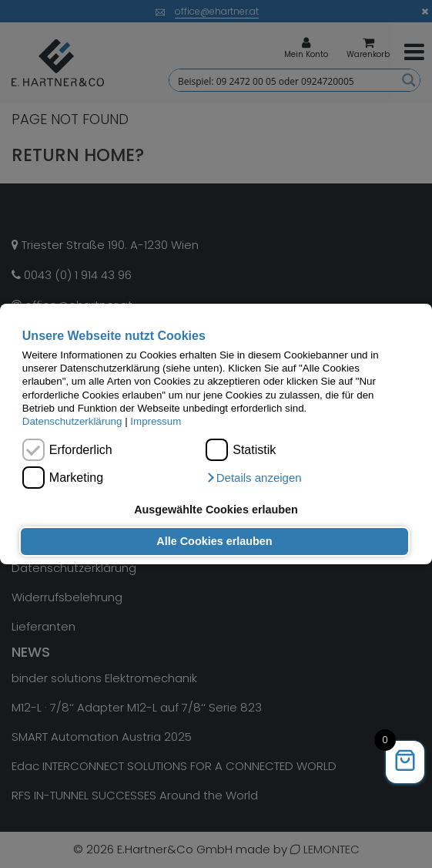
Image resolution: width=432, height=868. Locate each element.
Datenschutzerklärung (72, 421)
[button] (253, 478)
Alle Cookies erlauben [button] (214, 541)
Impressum (156, 421)
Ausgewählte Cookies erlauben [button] (216, 510)
